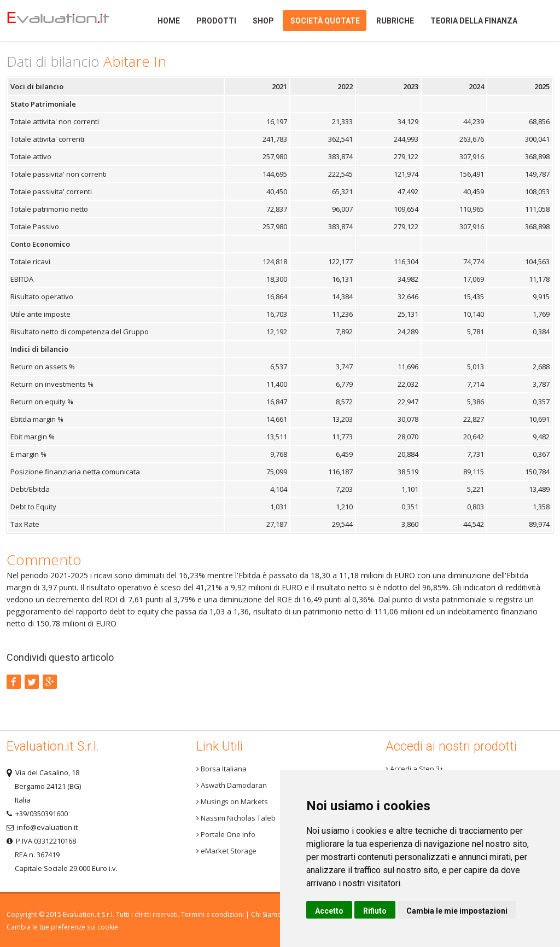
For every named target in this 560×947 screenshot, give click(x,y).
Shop (263, 21)
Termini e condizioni (212, 914)
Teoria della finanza (474, 21)
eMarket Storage (226, 851)
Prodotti (216, 21)
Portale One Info (226, 834)
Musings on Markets (232, 801)
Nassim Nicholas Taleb (236, 818)
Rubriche (395, 21)
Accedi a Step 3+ (415, 769)
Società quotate (325, 21)
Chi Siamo (266, 914)
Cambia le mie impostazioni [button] (457, 911)
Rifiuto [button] (375, 911)
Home (67, 21)
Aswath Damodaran (232, 785)
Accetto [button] (329, 911)
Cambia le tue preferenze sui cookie (62, 927)
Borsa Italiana (221, 769)
